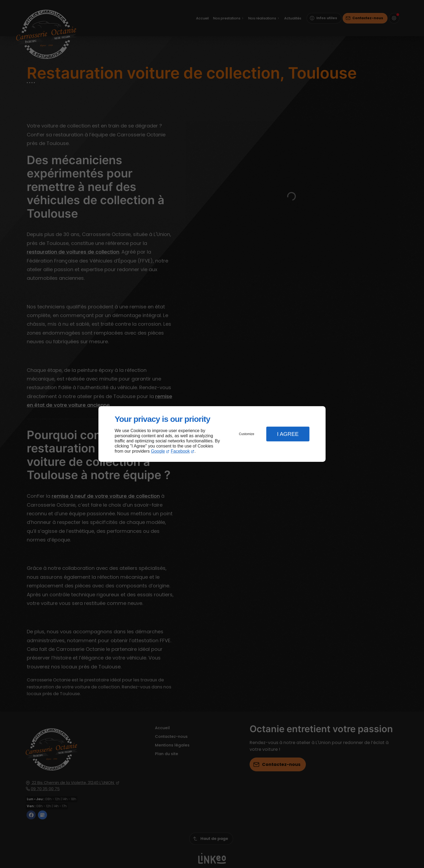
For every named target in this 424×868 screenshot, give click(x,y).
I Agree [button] (288, 434)
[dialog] (212, 434)
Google (158, 451)
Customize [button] (247, 434)
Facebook (180, 451)
